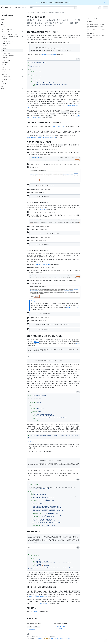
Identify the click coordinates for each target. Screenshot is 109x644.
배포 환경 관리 (43, 209)
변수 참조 (36, 612)
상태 (52, 638)
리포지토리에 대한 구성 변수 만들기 (40, 142)
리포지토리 (57, 126)
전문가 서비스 (63, 638)
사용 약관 (40, 638)
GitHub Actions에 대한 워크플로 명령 (38, 596)
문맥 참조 (36, 342)
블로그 (69, 638)
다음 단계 (32, 608)
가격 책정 (57, 638)
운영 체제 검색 (34, 531)
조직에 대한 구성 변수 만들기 (38, 250)
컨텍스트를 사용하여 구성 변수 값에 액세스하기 (41, 138)
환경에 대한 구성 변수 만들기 (38, 202)
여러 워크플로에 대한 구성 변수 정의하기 (44, 122)
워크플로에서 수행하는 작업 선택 (56, 13)
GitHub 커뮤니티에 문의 (60, 626)
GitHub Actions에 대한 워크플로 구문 (40, 603)
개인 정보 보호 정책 (31, 629)
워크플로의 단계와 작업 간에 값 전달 (42, 587)
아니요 (36, 627)
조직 (53, 126)
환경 (64, 126)
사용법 (37, 13)
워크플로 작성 (44, 13)
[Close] (105, 2)
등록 (106, 8)
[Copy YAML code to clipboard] (78, 59)
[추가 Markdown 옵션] (99, 18)
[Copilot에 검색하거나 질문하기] (53, 8)
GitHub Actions (7, 15)
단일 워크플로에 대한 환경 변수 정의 (42, 32)
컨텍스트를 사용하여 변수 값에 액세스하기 (45, 336)
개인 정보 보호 (47, 638)
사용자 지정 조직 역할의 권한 (42, 265)
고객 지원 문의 (58, 628)
